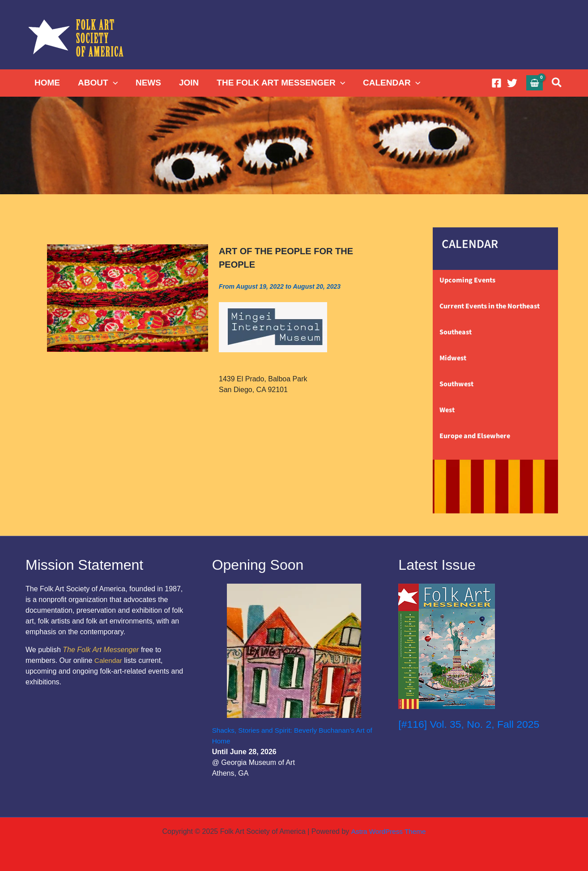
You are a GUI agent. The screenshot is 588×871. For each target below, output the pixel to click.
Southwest (456, 384)
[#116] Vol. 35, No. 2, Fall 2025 (472, 724)
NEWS (146, 83)
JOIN (186, 83)
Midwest (453, 358)
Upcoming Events (467, 280)
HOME (47, 83)
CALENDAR (387, 83)
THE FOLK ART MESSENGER (277, 83)
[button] (557, 83)
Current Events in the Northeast (490, 306)
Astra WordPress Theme (388, 831)
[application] (112, 83)
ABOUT (96, 83)
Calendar (109, 660)
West (447, 410)
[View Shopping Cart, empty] (535, 83)
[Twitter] (512, 83)
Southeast (456, 332)
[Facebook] (496, 83)
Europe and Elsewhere (475, 436)
